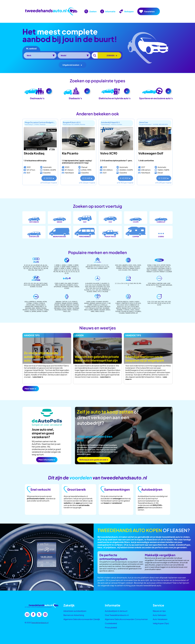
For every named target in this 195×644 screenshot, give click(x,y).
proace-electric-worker (99, 308)
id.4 (126, 306)
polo (129, 308)
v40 (166, 302)
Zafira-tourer (42, 311)
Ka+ (169, 267)
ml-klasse (103, 288)
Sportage (58, 287)
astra (45, 302)
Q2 (25, 268)
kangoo (69, 305)
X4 (72, 272)
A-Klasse (89, 283)
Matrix (38, 285)
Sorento (70, 285)
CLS (93, 285)
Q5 (39, 268)
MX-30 (136, 283)
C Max (154, 265)
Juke (165, 283)
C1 (102, 265)
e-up (136, 303)
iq (98, 306)
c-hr (109, 303)
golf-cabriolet (131, 305)
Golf (122, 305)
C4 (94, 267)
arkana (58, 302)
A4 (29, 265)
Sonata (33, 287)
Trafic (69, 310)
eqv (94, 287)
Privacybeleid (111, 627)
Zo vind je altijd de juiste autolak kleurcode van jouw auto (44, 357)
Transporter (130, 313)
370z (150, 283)
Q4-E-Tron (33, 268)
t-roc (132, 310)
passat (124, 308)
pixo (157, 285)
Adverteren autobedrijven (75, 611)
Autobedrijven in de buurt (116, 611)
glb (108, 287)
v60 (149, 303)
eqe (87, 287)
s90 (163, 302)
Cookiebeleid (111, 623)
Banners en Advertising (74, 615)
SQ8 (40, 270)
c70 (152, 302)
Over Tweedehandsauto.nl (117, 615)
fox (118, 305)
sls (100, 290)
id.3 (123, 306)
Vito (99, 291)
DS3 (89, 268)
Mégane (63, 306)
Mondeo (154, 268)
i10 (29, 283)
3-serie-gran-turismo (68, 267)
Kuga (149, 268)
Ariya (154, 283)
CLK (90, 285)
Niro (70, 283)
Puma (168, 268)
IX (68, 270)
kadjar (63, 305)
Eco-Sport (161, 265)
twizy (65, 311)
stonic (71, 287)
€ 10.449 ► (88, 178)
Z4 (68, 273)
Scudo (125, 270)
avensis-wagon (96, 303)
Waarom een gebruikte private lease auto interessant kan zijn (97, 358)
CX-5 (127, 283)
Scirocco (136, 308)
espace (75, 302)
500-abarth (123, 265)
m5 (57, 272)
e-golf (131, 303)
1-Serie (57, 265)
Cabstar (159, 283)
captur (64, 302)
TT (43, 270)
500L (135, 265)
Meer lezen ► (31, 389)
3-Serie (69, 265)
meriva (38, 308)
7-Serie (74, 268)
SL (91, 290)
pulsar (162, 285)
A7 (31, 267)
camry (90, 305)
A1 (25, 265)
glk (94, 288)
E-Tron (37, 267)
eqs (90, 287)
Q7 (42, 268)
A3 (27, 265)
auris (88, 302)
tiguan (118, 311)
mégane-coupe (73, 306)
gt (46, 306)
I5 (63, 270)
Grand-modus (67, 303)
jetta (133, 306)
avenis (87, 303)
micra (148, 285)
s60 (159, 302)
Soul (76, 285)
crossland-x (40, 305)
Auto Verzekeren (160, 619)
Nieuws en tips (159, 611)
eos (139, 303)
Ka (166, 267)
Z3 (66, 273)
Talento (135, 270)
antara (39, 302)
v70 (152, 303)
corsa (35, 303)
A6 (44, 265)
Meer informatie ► (47, 460)
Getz (41, 283)
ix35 (29, 285)
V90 (156, 303)
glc (87, 288)
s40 (156, 302)
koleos (76, 305)
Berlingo (97, 265)
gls (97, 288)
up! (137, 313)
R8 (47, 268)
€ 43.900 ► (125, 178)
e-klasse (99, 285)
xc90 (159, 305)
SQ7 (36, 270)
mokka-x (26, 310)
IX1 (70, 270)
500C (130, 265)
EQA (104, 285)
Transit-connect (165, 270)
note (153, 285)
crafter (124, 303)
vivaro (46, 310)
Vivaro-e (28, 311)
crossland (30, 305)
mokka (44, 308)
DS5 (95, 268)
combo (29, 303)
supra (91, 310)
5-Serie (62, 268)
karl (33, 308)
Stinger (65, 287)
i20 (32, 283)
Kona (33, 285)
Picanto (75, 283)
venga (77, 287)
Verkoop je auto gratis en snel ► (94, 460)
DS (108, 267)
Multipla (126, 268)
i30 (35, 283)
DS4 (92, 268)
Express (58, 303)
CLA (87, 285)
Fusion (156, 267)
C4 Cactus (100, 267)
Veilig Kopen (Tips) (161, 623)
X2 (67, 272)
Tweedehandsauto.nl (40, 622)
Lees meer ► (38, 377)
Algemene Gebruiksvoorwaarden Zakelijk (82, 619)
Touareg (138, 311)
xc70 (168, 303)
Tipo (130, 270)
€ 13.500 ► (164, 178)
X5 (74, 272)
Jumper (100, 268)
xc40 (160, 303)
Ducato (137, 267)
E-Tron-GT (45, 267)
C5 (106, 267)
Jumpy (106, 268)
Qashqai (169, 285)
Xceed (67, 288)
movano (40, 310)
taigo (137, 310)
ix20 (25, 285)
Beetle (126, 302)
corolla (96, 305)
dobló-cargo (128, 267)
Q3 (27, 268)
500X (139, 265)
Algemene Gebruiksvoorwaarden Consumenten (126, 619)
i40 (38, 283)
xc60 (164, 303)
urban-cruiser (99, 310)
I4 (61, 270)
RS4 (30, 270)
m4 (54, 272)
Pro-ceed (59, 285)
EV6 (66, 283)
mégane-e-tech (60, 308)
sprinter (105, 290)
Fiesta (168, 265)
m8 (62, 272)
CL (108, 283)
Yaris (92, 311)
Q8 (44, 268)
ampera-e (33, 302)
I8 (66, 270)
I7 (65, 270)
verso (108, 310)
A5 (41, 265)
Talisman (76, 308)
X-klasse (105, 291)
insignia (28, 308)
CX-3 (123, 283)
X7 (79, 272)
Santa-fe (44, 285)
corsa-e (42, 303)
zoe (69, 311)
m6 (60, 272)
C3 (105, 265)
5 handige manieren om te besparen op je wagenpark (145, 358)
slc (94, 290)
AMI (92, 265)
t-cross (126, 310)
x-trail (159, 287)
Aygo (104, 303)
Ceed (57, 283)
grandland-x (39, 306)
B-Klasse (96, 283)
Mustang (162, 268)
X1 (65, 272)
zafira (34, 311)
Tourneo (154, 270)
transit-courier (166, 272)
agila (27, 302)
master (57, 306)
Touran (122, 313)
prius (102, 306)
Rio (65, 285)
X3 (69, 272)
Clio (70, 302)
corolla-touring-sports (96, 306)
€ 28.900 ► (49, 178)
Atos (26, 283)
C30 (149, 302)
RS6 (33, 270)
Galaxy (162, 267)
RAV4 (86, 310)
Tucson (39, 287)
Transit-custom (153, 272)
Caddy (131, 302)
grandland (29, 306)
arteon (120, 302)
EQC (108, 285)
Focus (150, 267)
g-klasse (99, 287)
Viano (95, 291)
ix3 (73, 270)
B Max (150, 265)
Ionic (45, 283)
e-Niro (62, 283)
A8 (33, 267)
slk (97, 290)
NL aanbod (31, 48)
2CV (88, 265)
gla (105, 287)
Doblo (119, 267)
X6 (76, 272)
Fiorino (119, 268)
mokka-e (33, 310)
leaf (169, 283)
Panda (132, 268)
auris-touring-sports (100, 302)
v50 (169, 302)
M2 (76, 270)
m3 (78, 270)
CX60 (131, 283)
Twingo (75, 310)
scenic (69, 308)
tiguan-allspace (127, 311)
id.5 (129, 306)
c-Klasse (103, 283)
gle (91, 288)
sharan (120, 310)
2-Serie (63, 265)
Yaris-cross (100, 311)
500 (117, 265)
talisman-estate (61, 310)
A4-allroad (35, 265)
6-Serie (68, 268)
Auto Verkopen (160, 615)
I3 (59, 270)
